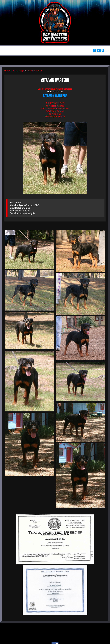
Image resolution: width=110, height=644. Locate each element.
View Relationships (20, 208)
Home (7, 70)
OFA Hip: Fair (55, 114)
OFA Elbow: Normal (55, 111)
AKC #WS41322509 (55, 103)
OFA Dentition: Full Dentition (55, 108)
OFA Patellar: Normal (55, 117)
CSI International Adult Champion (55, 89)
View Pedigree (17, 205)
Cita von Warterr (35, 70)
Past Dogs (18, 70)
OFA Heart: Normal (55, 106)
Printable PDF (32, 205)
